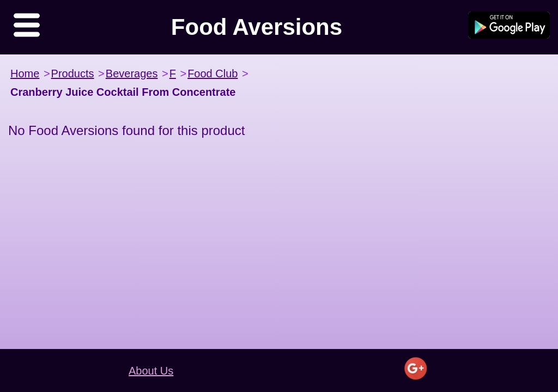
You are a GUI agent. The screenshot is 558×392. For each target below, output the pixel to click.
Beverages (132, 73)
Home (25, 73)
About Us (151, 371)
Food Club (213, 73)
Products (73, 73)
